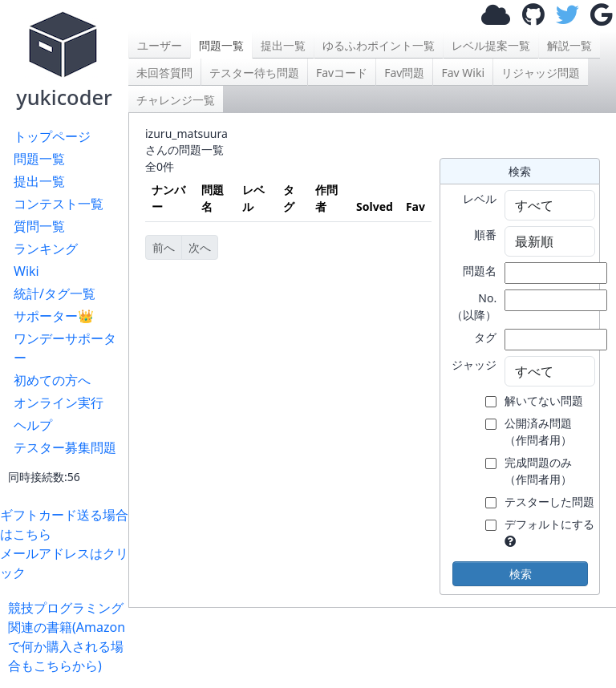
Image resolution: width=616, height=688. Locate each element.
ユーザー (160, 45)
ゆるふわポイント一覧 (379, 45)
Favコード (342, 73)
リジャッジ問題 (541, 73)
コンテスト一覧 (59, 204)
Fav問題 (404, 73)
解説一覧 (569, 45)
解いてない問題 (544, 401)
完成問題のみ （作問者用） (538, 471)
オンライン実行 (59, 403)
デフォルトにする (549, 524)
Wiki (26, 271)
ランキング (46, 249)
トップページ (52, 136)
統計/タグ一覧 (55, 293)
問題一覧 (39, 159)
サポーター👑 (54, 316)
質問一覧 (39, 226)
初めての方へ (52, 380)
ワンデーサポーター (65, 348)
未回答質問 (164, 73)
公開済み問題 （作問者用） (538, 431)
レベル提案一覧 (491, 45)
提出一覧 (39, 181)
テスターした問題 (549, 502)
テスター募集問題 (65, 447)
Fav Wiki (463, 73)
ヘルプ (33, 425)
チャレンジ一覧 (176, 100)
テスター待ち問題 (254, 73)
